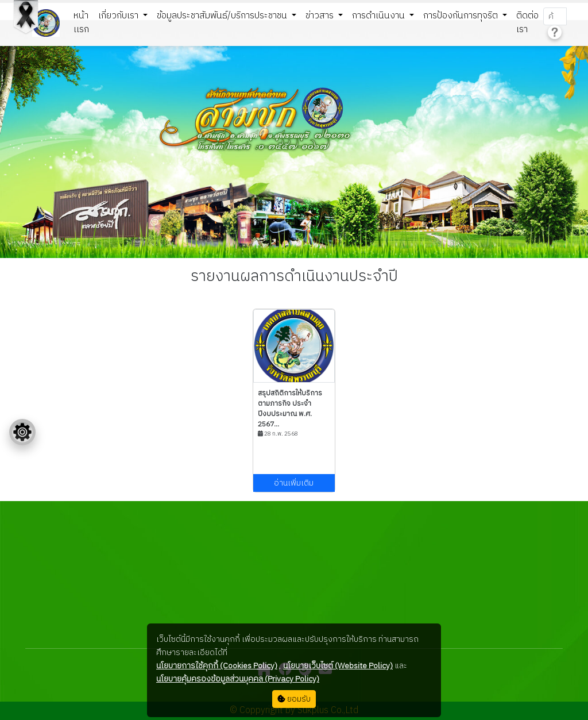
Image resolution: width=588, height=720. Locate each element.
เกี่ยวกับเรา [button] (119, 16)
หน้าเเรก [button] (81, 23)
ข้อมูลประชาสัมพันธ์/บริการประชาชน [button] (223, 16)
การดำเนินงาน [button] (380, 16)
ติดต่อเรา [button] (527, 23)
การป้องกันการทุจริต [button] (462, 16)
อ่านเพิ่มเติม (294, 483)
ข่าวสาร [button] (321, 16)
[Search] (555, 16)
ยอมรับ (294, 699)
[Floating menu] (22, 432)
